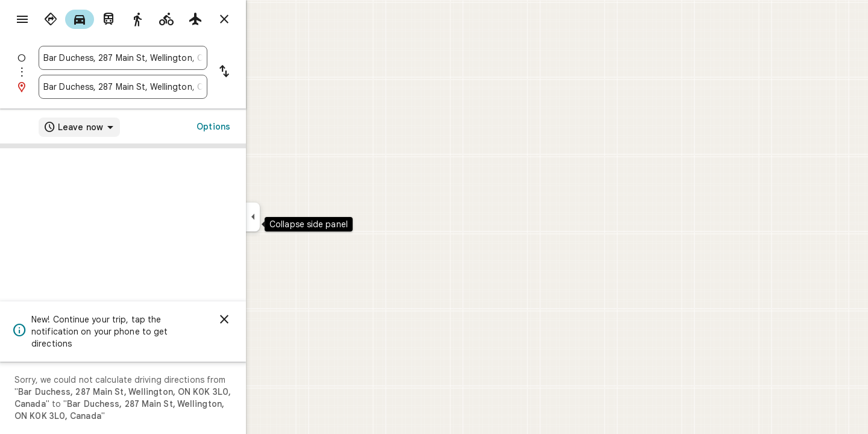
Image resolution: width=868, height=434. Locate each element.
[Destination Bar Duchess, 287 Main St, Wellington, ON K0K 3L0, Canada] (166, 87)
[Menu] (22, 20)
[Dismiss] (268, 319)
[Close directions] (268, 19)
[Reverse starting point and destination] (268, 72)
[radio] (94, 19)
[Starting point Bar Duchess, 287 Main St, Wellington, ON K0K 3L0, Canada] (166, 58)
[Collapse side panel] (296, 217)
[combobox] (166, 58)
